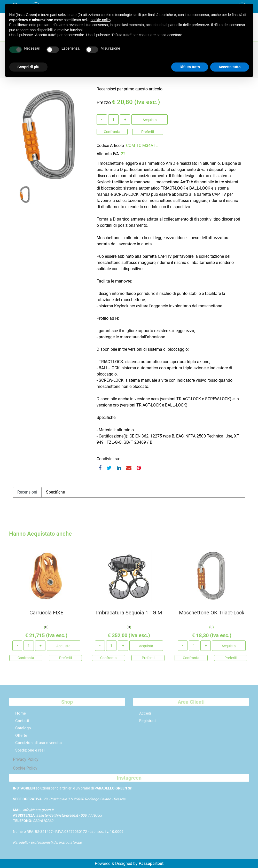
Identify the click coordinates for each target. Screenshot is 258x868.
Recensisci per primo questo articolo (130, 89)
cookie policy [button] (101, 20)
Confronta (112, 132)
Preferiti (148, 132)
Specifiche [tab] (55, 492)
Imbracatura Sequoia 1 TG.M (129, 615)
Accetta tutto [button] (230, 67)
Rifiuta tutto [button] (190, 67)
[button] (49, 134)
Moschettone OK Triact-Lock (212, 615)
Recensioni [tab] (27, 492)
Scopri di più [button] (29, 67)
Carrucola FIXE (46, 615)
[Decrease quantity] (102, 120)
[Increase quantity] (125, 120)
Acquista (150, 120)
